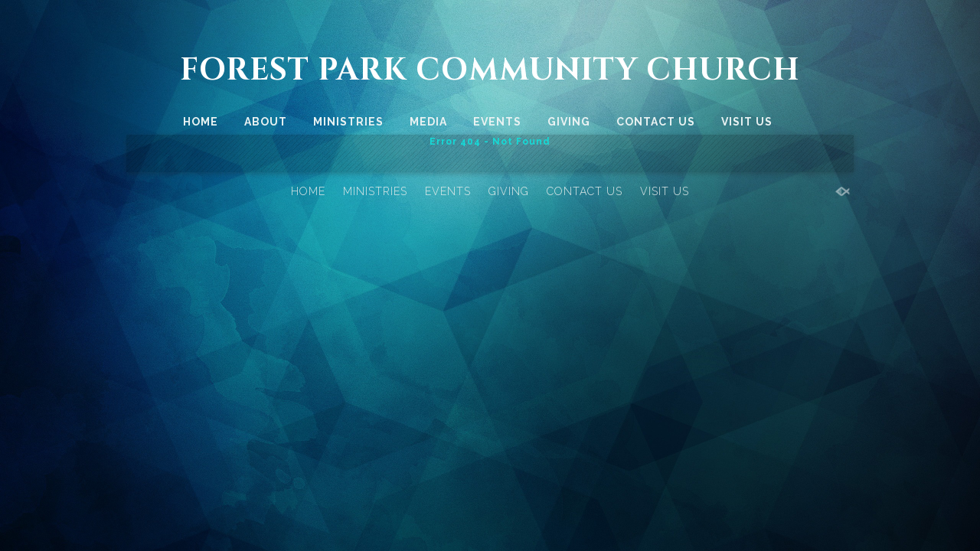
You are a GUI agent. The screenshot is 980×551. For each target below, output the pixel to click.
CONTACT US (656, 122)
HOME (201, 122)
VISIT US (747, 122)
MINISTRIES (348, 122)
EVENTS (497, 122)
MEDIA (428, 122)
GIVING (569, 122)
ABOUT (266, 122)
